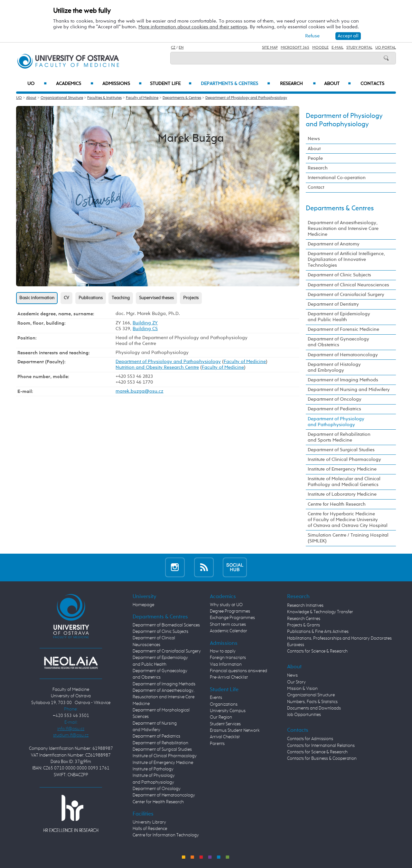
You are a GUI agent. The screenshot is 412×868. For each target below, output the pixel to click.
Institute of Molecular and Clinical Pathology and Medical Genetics (344, 482)
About (337, 84)
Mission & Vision (302, 689)
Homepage (143, 605)
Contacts (372, 84)
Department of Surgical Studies (341, 450)
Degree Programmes (230, 611)
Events (216, 698)
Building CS (145, 329)
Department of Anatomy (334, 244)
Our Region (221, 717)
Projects (191, 298)
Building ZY (145, 323)
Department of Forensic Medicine (343, 329)
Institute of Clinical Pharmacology (344, 459)
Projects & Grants (304, 625)
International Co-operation (337, 178)
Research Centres (304, 619)
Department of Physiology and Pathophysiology (246, 98)
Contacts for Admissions (310, 739)
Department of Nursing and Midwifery (349, 390)
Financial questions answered (239, 671)
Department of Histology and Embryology (334, 367)
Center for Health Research (158, 802)
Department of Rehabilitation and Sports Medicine (339, 437)
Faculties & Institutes (104, 98)
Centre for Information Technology (166, 835)
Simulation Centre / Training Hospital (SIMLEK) (348, 538)
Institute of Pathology (153, 769)
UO (37, 84)
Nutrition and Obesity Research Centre (157, 367)
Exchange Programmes (232, 618)
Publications (91, 298)
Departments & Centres (235, 84)
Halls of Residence (150, 829)
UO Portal (386, 48)
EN (181, 48)
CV (66, 298)
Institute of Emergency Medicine (342, 469)
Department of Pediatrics (334, 409)
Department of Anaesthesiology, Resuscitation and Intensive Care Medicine (343, 229)
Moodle (320, 48)
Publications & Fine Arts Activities (318, 632)
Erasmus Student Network (235, 730)
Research (298, 84)
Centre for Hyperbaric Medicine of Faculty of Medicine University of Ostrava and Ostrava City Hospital (348, 520)
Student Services (225, 724)
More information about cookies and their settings (193, 27)
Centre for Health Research (337, 504)
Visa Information (226, 664)
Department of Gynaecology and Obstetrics (338, 342)
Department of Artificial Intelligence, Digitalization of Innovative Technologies (346, 259)
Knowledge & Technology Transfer (320, 612)
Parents (217, 744)
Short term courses (228, 625)
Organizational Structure (62, 98)
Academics (75, 84)
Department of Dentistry (333, 304)
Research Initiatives (305, 606)
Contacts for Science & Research (317, 651)
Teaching (121, 298)
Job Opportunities (304, 715)
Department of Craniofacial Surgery (346, 295)
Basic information (37, 298)
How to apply (223, 651)
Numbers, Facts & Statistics (312, 702)
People (315, 158)
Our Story (296, 682)
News (314, 139)
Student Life (171, 84)
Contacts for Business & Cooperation (322, 758)
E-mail (337, 48)
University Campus (228, 711)
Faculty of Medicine (142, 98)
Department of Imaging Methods (343, 380)
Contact (316, 187)
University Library (149, 822)
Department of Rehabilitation (160, 743)
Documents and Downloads (314, 708)
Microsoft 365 (295, 48)
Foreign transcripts (228, 658)
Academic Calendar (229, 631)
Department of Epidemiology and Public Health (339, 317)
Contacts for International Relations (321, 746)
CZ (173, 48)
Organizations (224, 704)
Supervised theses (156, 298)
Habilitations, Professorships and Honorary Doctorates (339, 638)
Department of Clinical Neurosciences (348, 285)
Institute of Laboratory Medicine (342, 494)
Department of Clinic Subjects (339, 275)
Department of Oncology (335, 399)
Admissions (122, 84)
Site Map (270, 48)
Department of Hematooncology (343, 355)
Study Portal (359, 48)
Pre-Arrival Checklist (229, 677)
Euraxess (296, 645)
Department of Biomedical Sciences (166, 625)
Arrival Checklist (225, 737)
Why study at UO (226, 605)
